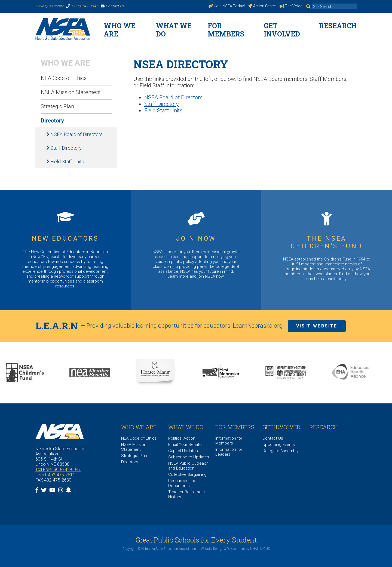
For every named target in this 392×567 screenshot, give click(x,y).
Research (338, 26)
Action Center (262, 6)
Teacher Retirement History (187, 494)
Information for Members (229, 441)
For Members (226, 30)
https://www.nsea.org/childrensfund (327, 250)
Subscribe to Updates (189, 457)
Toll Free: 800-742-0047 (58, 469)
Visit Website (317, 326)
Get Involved (282, 30)
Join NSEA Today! (227, 6)
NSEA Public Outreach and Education (188, 466)
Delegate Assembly (280, 451)
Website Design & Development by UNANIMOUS (235, 549)
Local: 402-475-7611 (55, 475)
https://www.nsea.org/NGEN (65, 250)
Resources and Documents (182, 483)
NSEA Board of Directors (74, 134)
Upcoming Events (279, 445)
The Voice (291, 6)
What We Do (174, 30)
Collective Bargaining (187, 474)
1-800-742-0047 (82, 6)
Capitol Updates (183, 451)
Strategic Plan (57, 106)
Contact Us (112, 6)
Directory (52, 121)
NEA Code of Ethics (64, 78)
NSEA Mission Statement (71, 92)
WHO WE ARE (120, 30)
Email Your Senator (186, 445)
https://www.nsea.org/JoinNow (196, 250)
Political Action (182, 438)
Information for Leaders (229, 452)
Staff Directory (64, 148)
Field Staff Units (65, 162)
